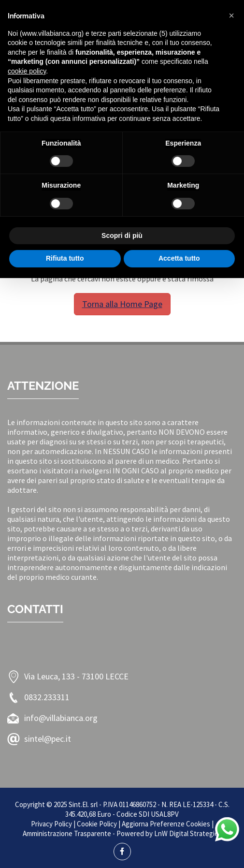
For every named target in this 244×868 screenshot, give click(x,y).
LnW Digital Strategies (188, 833)
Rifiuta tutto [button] (65, 258)
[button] (231, 15)
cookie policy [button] (27, 71)
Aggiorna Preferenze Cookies (166, 824)
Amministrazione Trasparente (67, 833)
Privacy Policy (51, 824)
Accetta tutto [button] (179, 258)
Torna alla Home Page (122, 304)
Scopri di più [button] (122, 235)
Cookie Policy (97, 824)
